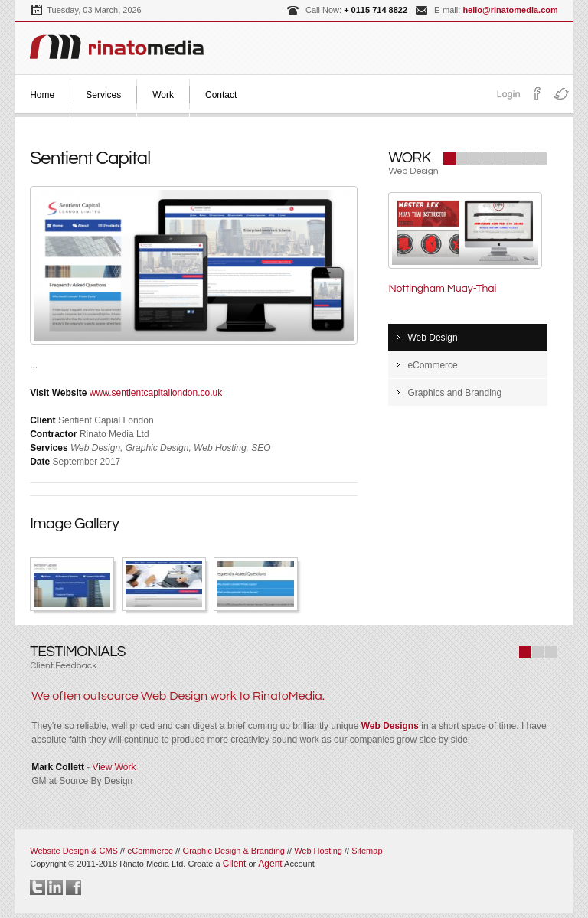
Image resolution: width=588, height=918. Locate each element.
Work (163, 95)
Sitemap (367, 851)
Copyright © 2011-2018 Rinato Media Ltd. (126, 864)
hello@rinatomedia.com (510, 10)
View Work (114, 767)
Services (103, 95)
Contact (221, 95)
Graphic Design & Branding (235, 851)
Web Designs (390, 726)
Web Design (432, 338)
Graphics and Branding (454, 393)
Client (235, 864)
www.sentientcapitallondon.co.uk (156, 393)
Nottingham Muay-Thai (442, 289)
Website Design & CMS (74, 851)
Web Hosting (318, 851)
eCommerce (432, 365)
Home (42, 95)
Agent (270, 864)
